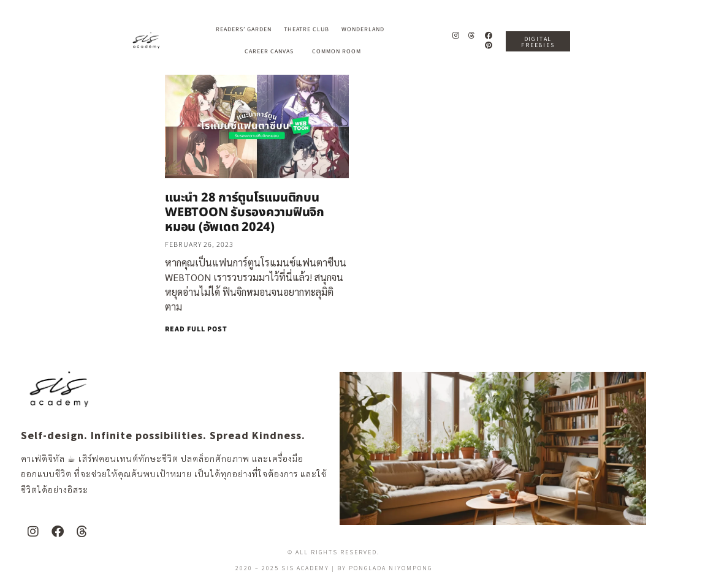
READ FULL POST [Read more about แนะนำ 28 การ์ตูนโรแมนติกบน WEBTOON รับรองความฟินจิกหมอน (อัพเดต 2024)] (196, 329)
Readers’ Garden (244, 29)
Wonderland (366, 29)
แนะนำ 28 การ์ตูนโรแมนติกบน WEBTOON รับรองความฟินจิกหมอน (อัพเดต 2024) (245, 213)
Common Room (337, 51)
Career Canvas (272, 51)
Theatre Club (307, 29)
